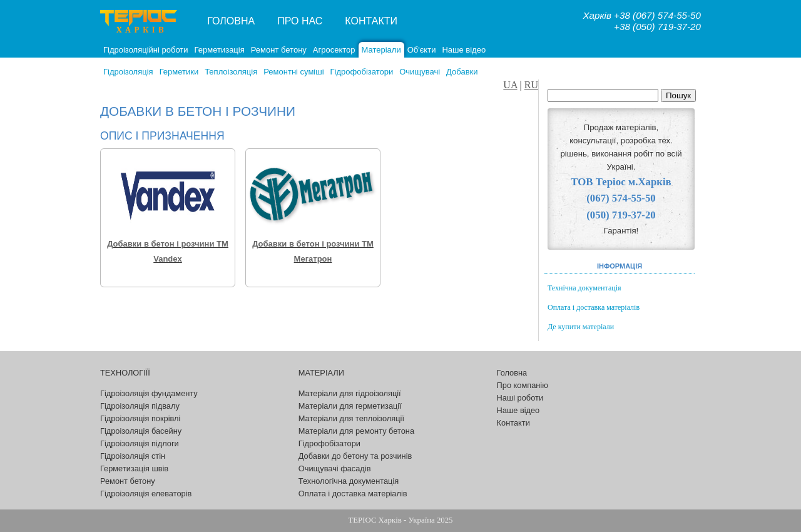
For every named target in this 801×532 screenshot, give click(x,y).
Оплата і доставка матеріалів (594, 307)
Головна (231, 21)
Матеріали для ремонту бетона (356, 431)
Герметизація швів (134, 468)
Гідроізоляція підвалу (140, 406)
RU (531, 85)
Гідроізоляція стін (133, 456)
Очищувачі (420, 72)
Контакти (371, 21)
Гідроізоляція (128, 72)
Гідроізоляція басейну (141, 431)
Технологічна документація (349, 481)
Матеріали (381, 50)
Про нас (300, 21)
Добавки (462, 72)
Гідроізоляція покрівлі (140, 418)
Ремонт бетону (279, 50)
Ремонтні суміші (293, 72)
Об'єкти (422, 50)
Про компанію (523, 385)
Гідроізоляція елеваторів (146, 494)
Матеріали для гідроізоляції (350, 393)
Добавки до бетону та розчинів (355, 456)
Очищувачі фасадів (335, 468)
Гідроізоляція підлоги (140, 443)
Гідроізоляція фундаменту (149, 393)
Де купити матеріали (581, 327)
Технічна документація (584, 288)
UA (510, 85)
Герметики (179, 72)
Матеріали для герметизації (350, 406)
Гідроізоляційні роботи (146, 50)
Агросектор (334, 50)
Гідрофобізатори (362, 72)
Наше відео (464, 50)
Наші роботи (520, 398)
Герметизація (220, 50)
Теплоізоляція (231, 72)
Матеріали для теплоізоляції (351, 418)
